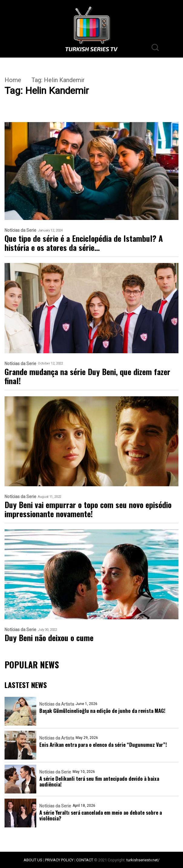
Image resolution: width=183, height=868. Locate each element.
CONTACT (85, 860)
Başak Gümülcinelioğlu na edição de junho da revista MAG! (102, 711)
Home (13, 80)
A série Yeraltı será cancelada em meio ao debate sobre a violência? (101, 815)
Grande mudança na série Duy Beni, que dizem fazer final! (87, 376)
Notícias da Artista (57, 704)
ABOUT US (33, 860)
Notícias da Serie (20, 230)
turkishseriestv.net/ (143, 860)
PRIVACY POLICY (59, 860)
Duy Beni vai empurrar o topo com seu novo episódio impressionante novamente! (88, 509)
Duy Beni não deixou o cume (49, 638)
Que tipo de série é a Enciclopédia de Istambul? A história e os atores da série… (84, 243)
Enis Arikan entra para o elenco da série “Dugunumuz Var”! (103, 745)
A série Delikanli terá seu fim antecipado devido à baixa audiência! (99, 781)
